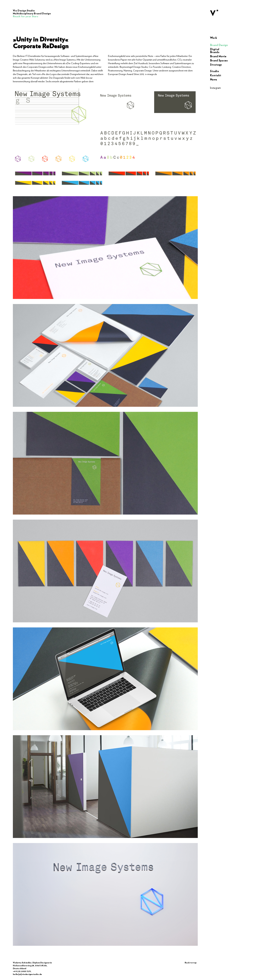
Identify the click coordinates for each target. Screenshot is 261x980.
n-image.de (151, 74)
